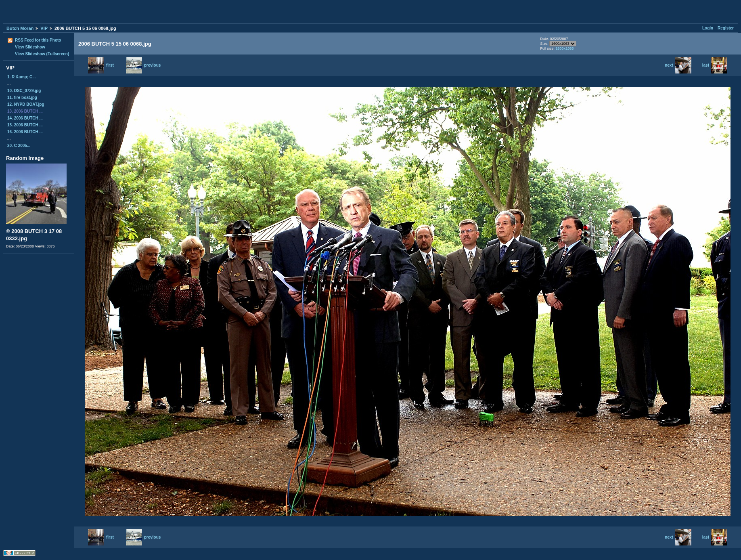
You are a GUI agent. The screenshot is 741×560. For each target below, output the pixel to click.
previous (143, 65)
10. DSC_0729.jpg (24, 91)
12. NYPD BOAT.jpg (26, 104)
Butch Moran (20, 28)
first (101, 65)
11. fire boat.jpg (22, 98)
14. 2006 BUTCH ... (25, 118)
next (678, 65)
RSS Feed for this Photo (38, 40)
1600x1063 (564, 48)
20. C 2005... (19, 146)
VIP (44, 28)
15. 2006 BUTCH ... (25, 125)
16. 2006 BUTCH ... (25, 132)
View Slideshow (30, 47)
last (715, 65)
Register (726, 28)
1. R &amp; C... (22, 77)
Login (708, 28)
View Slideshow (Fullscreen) (42, 54)
